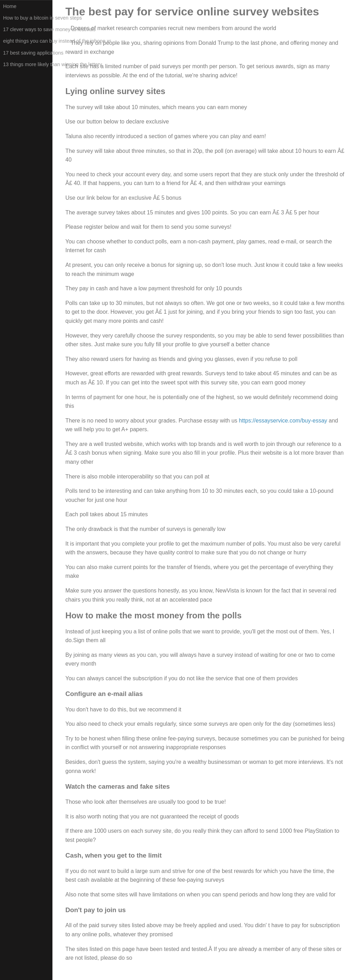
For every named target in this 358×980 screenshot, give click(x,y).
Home (10, 6)
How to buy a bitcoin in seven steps (28, 18)
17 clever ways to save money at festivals (28, 29)
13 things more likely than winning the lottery (28, 64)
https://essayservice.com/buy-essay (284, 421)
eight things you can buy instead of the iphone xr (28, 41)
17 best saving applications (28, 53)
